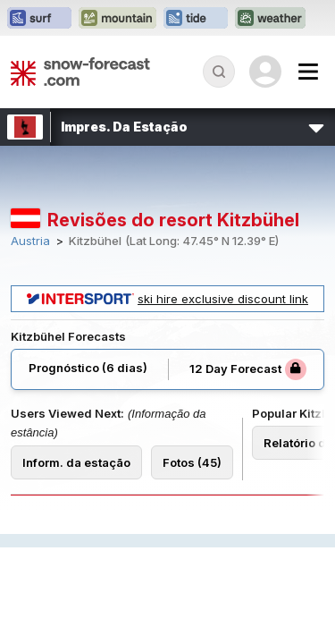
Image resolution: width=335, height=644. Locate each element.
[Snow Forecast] (80, 72)
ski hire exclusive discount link (167, 299)
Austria (30, 241)
